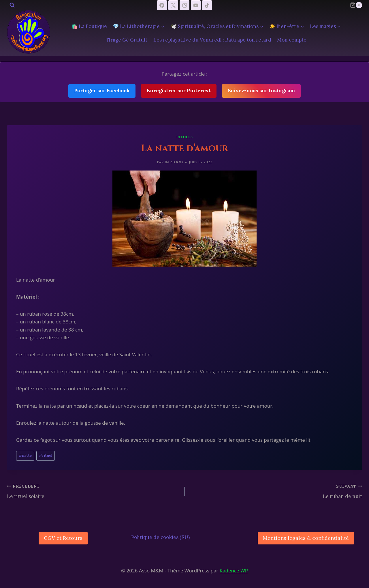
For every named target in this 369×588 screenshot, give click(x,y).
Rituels (185, 137)
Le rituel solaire (93, 491)
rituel (46, 455)
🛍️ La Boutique (89, 26)
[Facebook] (162, 5)
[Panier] (356, 5)
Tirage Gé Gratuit (127, 40)
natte (25, 455)
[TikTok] (207, 5)
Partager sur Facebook (102, 91)
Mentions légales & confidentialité (306, 538)
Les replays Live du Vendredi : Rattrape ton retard (212, 40)
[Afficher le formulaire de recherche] (12, 5)
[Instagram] (184, 5)
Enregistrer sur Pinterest (179, 91)
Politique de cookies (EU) (160, 537)
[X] (173, 5)
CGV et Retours (63, 538)
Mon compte (292, 40)
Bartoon (174, 162)
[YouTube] (196, 5)
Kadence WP (234, 571)
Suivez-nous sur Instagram (261, 91)
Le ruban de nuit (276, 491)
